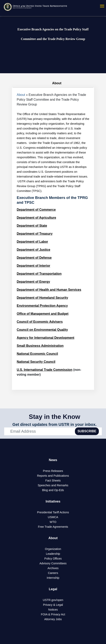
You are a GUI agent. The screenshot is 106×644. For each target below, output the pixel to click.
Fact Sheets (53, 480)
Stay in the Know (55, 417)
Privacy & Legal (53, 605)
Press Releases (53, 471)
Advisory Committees (53, 563)
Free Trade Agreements (53, 527)
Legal (53, 589)
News (53, 460)
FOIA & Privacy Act (53, 614)
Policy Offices (53, 559)
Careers (53, 573)
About (21, 95)
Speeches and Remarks (53, 485)
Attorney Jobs (53, 619)
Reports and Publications (53, 476)
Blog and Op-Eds (53, 490)
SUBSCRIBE (87, 431)
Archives (53, 568)
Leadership (53, 554)
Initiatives (53, 501)
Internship (53, 578)
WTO (53, 522)
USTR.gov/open (53, 600)
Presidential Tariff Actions (53, 512)
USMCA (53, 517)
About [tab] (53, 83)
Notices (53, 610)
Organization (53, 549)
